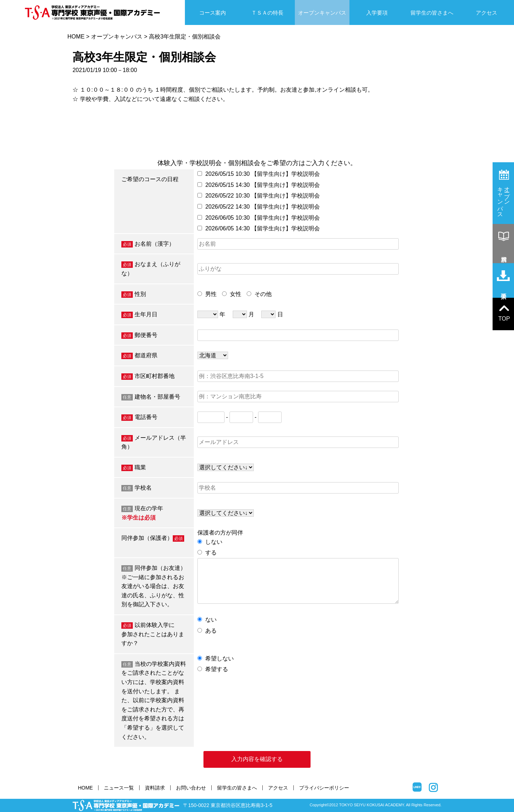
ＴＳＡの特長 (267, 13)
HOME (76, 37)
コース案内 (213, 13)
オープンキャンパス (322, 13)
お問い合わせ (191, 788)
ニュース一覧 (119, 788)
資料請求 (155, 788)
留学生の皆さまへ (432, 13)
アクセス (487, 13)
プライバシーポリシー (324, 788)
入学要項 (377, 13)
